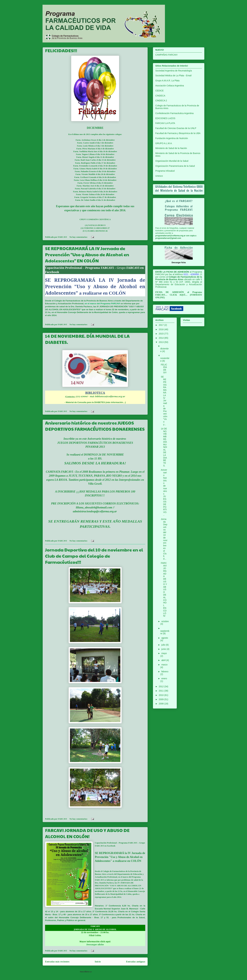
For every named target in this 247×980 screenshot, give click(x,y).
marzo (164, 665)
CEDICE (159, 91)
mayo (164, 653)
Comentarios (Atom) (101, 972)
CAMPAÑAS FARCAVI (166, 55)
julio (164, 645)
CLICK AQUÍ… (179, 295)
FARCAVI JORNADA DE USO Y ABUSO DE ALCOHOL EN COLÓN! (87, 833)
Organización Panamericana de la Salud (175, 166)
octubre (165, 621)
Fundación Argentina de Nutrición (172, 138)
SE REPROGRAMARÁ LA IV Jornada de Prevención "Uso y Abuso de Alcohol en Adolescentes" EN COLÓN (87, 254)
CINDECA (160, 96)
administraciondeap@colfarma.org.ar (95, 511)
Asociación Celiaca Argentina (170, 86)
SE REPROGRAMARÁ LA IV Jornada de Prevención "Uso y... (164, 400)
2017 (162, 325)
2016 (162, 329)
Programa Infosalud (165, 171)
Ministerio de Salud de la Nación (171, 148)
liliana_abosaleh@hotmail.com (94, 507)
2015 (162, 334)
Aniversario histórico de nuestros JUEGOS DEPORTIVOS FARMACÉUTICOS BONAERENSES (95, 426)
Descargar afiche (95, 944)
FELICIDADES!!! (61, 50)
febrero (165, 672)
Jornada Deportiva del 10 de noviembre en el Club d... (164, 539)
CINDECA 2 (161, 101)
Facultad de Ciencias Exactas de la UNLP (176, 128)
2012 (162, 686)
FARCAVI (133, 843)
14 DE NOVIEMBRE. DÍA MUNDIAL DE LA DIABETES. (164, 447)
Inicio (98, 962)
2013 (162, 342)
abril (164, 660)
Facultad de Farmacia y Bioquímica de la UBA (178, 133)
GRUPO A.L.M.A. (164, 143)
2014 (162, 338)
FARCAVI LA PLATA (165, 123)
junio (164, 649)
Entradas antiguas (136, 962)
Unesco (159, 176)
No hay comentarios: (79, 237)
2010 (162, 695)
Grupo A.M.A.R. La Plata (167, 81)
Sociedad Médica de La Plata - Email (173, 76)
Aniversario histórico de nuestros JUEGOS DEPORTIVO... (164, 492)
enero (164, 678)
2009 (162, 699)
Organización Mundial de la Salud (172, 161)
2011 (162, 691)
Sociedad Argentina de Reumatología (174, 71)
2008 (162, 704)
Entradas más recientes (57, 962)
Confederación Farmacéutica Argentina (174, 113)
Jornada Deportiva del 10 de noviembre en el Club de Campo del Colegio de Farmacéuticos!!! (94, 556)
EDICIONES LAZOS (165, 118)
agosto (165, 638)
